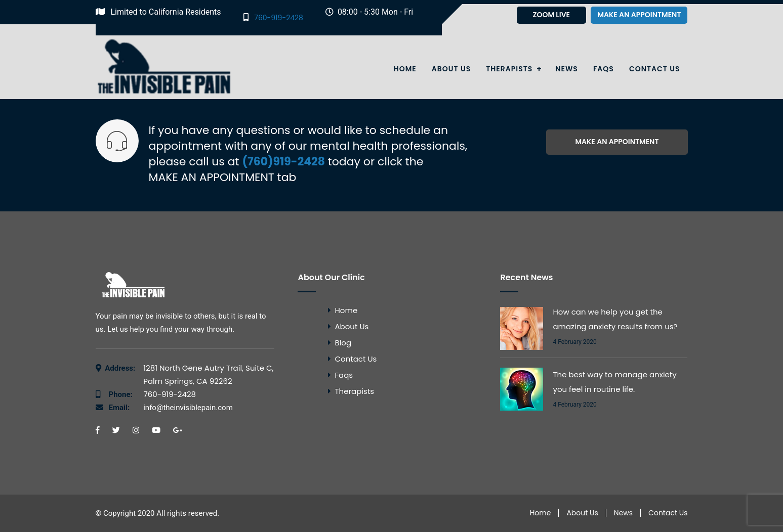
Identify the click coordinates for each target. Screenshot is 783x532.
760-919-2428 (273, 17)
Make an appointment (639, 15)
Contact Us (655, 69)
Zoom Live (551, 15)
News (567, 69)
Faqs (604, 69)
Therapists (509, 69)
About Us (451, 69)
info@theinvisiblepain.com (171, 408)
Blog (343, 343)
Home (405, 69)
